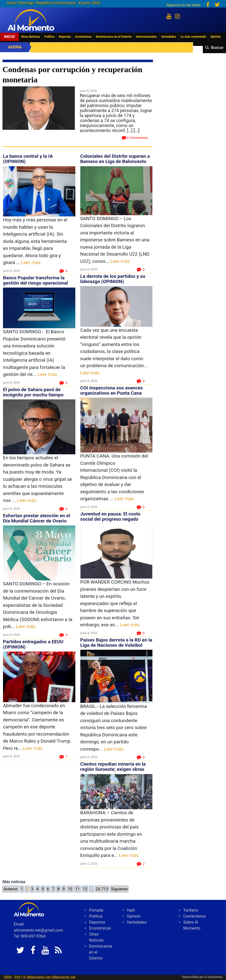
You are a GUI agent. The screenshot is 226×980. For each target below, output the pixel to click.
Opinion (216, 37)
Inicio (9, 37)
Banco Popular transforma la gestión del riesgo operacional (35, 280)
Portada (96, 910)
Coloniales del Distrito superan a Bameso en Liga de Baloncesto (115, 159)
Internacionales (146, 37)
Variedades (169, 37)
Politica (50, 37)
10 (70, 889)
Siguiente (119, 889)
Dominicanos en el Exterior (114, 37)
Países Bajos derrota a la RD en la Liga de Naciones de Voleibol (116, 643)
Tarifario (190, 910)
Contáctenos (194, 916)
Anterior (11, 889)
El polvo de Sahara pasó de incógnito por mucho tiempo (34, 392)
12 (85, 889)
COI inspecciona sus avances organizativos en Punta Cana (112, 390)
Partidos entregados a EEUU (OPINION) (33, 644)
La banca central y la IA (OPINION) (28, 159)
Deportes (65, 37)
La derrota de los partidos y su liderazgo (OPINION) (113, 279)
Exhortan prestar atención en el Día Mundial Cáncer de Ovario (37, 518)
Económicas (83, 37)
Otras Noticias (31, 37)
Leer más (31, 262)
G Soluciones (214, 977)
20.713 (102, 889)
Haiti (131, 910)
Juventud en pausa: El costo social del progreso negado (110, 516)
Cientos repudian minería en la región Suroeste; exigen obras (113, 767)
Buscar (217, 48)
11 (78, 889)
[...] (136, 130)
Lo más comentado (193, 37)
